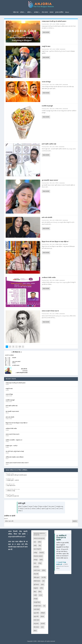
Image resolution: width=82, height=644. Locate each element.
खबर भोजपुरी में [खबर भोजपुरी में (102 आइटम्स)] (37, 549)
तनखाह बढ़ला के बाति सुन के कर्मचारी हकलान (54, 21)
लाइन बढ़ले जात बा (11, 486)
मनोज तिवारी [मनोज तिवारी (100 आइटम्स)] (37, 609)
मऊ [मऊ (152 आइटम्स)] (44, 606)
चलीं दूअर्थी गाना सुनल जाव (13, 496)
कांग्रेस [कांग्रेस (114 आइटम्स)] (35, 546)
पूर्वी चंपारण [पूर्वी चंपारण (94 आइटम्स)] (36, 585)
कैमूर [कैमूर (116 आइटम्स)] (40, 546)
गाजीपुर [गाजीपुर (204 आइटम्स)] (35, 553)
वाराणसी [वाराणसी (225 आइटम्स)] (43, 624)
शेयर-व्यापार (45, 12)
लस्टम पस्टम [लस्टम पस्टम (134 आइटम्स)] (36, 620)
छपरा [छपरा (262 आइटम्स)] (35, 563)
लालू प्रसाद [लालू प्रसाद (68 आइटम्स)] (36, 624)
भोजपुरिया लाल (60, 507)
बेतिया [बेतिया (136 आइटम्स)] (40, 592)
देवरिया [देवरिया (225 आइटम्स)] (44, 570)
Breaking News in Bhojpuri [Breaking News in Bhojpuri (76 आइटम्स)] (39, 534)
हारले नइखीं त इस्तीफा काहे (49, 144)
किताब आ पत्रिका (43, 507)
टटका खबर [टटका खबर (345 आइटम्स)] (36, 567)
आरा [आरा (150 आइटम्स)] (35, 542)
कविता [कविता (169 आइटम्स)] (40, 542)
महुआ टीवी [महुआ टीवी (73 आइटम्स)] (36, 613)
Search (6, 519)
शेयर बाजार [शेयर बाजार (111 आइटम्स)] (36, 627)
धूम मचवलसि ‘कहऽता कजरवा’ (50, 180)
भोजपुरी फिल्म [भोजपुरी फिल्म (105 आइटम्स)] (37, 602)
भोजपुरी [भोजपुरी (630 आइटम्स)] (36, 599)
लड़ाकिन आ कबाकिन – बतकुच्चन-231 (14, 440)
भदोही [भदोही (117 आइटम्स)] (35, 595)
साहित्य (29, 12)
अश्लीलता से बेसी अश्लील (49, 278)
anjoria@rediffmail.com (17, 537)
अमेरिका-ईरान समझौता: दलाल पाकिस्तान (15, 457)
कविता (39, 509)
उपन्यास (33, 509)
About (67, 12)
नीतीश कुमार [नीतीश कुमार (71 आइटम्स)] (37, 578)
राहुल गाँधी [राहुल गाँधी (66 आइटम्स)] (36, 617)
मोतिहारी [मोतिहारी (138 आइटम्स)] (43, 613)
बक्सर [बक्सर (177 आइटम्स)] (42, 585)
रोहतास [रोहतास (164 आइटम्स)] (42, 617)
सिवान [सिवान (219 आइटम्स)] (35, 631)
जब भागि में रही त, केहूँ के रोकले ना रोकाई (15, 452)
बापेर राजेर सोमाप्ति (47, 218)
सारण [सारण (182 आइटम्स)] (42, 627)
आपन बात (27, 509)
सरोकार (22, 12)
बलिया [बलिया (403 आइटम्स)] (42, 588)
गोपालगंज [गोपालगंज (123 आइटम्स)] (42, 553)
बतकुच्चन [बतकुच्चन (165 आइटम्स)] (36, 588)
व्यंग (61, 509)
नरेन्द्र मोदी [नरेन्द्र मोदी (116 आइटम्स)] (36, 574)
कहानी (43, 509)
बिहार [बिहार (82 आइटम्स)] (35, 592)
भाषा (57, 509)
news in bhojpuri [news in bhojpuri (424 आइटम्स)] (39, 539)
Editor (48, 24)
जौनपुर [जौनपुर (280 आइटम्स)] (40, 563)
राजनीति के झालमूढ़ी (47, 106)
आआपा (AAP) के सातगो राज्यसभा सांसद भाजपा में (17, 463)
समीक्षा (20, 511)
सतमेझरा (36, 12)
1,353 (20, 348)
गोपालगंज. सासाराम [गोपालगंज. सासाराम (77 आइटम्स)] (38, 556)
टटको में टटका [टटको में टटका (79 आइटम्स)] (37, 570)
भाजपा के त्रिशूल (46, 82)
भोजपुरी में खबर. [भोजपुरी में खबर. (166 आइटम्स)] (37, 606)
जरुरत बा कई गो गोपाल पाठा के (50, 311)
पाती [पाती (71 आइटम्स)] (43, 581)
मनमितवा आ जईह (11, 491)
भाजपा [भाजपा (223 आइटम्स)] (40, 595)
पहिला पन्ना (16, 12)
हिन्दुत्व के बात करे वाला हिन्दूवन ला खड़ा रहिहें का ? (55, 242)
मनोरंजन (57, 183)
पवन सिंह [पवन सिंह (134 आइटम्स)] (44, 578)
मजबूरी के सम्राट (46, 47)
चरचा (53, 509)
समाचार (52, 12)
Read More (46, 32)
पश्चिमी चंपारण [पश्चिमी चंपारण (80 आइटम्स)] (37, 581)
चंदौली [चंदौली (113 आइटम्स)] (41, 560)
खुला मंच (48, 509)
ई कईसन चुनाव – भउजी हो (11, 446)
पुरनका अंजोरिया (59, 12)
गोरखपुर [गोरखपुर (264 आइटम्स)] (36, 560)
